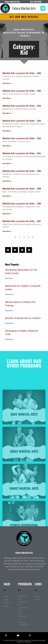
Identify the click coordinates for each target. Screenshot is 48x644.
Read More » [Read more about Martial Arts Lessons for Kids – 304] (7, 113)
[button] (43, 8)
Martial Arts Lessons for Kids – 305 (22, 91)
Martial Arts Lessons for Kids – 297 (22, 221)
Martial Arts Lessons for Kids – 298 (22, 204)
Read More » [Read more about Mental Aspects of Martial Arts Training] (10, 311)
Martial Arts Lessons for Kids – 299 (22, 189)
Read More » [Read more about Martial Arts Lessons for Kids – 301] (7, 163)
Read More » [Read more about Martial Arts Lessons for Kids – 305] (7, 98)
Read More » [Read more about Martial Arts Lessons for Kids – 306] (7, 83)
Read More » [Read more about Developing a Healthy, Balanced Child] (10, 339)
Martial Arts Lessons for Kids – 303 (22, 121)
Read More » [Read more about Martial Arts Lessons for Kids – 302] (7, 146)
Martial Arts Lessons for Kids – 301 (22, 153)
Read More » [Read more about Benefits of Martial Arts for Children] (10, 323)
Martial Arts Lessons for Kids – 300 (22, 171)
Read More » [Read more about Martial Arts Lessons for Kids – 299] (7, 196)
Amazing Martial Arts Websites (31, 641)
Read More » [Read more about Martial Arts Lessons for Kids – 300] (7, 181)
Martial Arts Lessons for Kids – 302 (22, 138)
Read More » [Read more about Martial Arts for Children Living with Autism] (10, 295)
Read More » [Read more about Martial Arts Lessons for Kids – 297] (7, 231)
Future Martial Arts (24, 8)
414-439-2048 (36, 2)
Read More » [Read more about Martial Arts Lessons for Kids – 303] (7, 131)
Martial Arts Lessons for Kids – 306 (22, 73)
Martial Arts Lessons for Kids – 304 (22, 106)
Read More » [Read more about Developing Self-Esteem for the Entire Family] (10, 278)
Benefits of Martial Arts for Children (23, 318)
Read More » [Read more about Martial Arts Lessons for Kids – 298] (7, 214)
